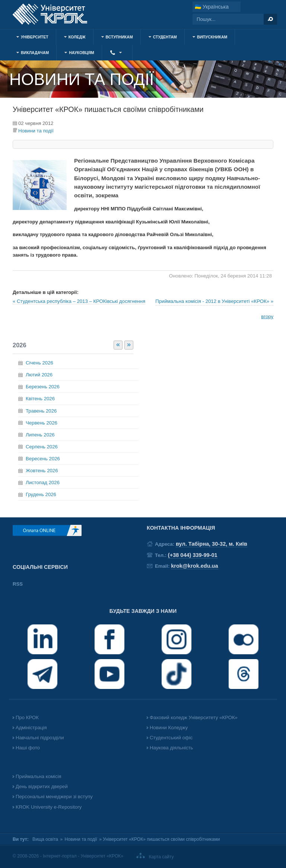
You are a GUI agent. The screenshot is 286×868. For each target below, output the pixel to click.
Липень (40, 435)
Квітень (40, 399)
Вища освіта (45, 839)
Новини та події (36, 131)
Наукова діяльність (171, 748)
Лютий (39, 375)
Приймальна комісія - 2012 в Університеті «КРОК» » (214, 301)
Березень (43, 387)
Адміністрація (31, 728)
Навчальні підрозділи (40, 738)
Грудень (41, 494)
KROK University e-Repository (49, 807)
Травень (41, 411)
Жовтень (42, 471)
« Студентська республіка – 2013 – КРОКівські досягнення (79, 301)
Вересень (43, 459)
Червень (42, 423)
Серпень (42, 447)
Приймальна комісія (39, 776)
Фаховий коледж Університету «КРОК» (194, 717)
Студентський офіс (171, 738)
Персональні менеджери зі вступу (54, 797)
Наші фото (28, 748)
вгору (267, 317)
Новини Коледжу (169, 728)
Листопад (43, 482)
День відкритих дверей (42, 786)
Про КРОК (27, 717)
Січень (39, 363)
